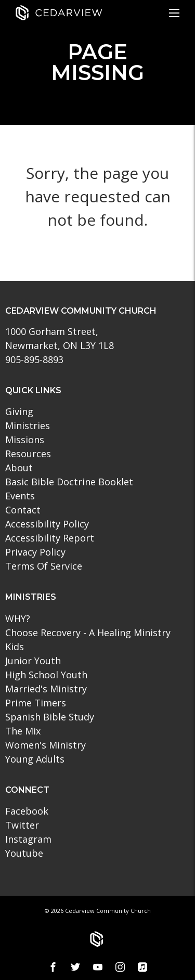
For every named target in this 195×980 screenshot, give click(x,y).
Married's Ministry (46, 689)
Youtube (24, 853)
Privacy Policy (35, 552)
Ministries (28, 425)
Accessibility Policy (47, 524)
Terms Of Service (44, 566)
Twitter (22, 825)
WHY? (18, 618)
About (19, 468)
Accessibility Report (50, 538)
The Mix (23, 731)
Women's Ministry (45, 745)
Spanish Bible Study (50, 717)
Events (20, 496)
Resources (28, 454)
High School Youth (46, 675)
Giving (19, 411)
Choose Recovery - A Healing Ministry (88, 633)
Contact (23, 510)
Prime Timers (36, 703)
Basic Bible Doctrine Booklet (69, 482)
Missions (25, 440)
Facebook (27, 811)
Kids (15, 647)
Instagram (28, 839)
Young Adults (35, 759)
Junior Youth (33, 661)
